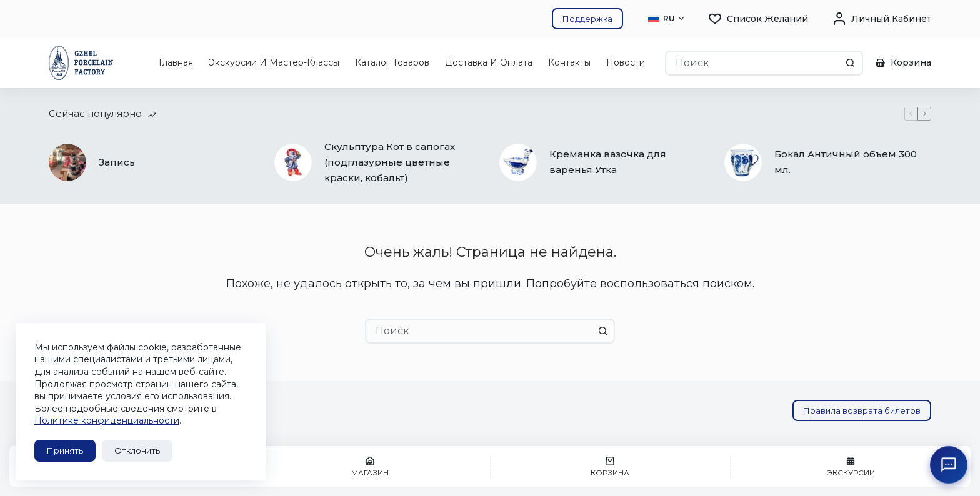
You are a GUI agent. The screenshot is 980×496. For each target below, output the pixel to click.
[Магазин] (370, 466)
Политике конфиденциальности (107, 420)
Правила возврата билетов (862, 410)
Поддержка (587, 19)
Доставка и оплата (489, 62)
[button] (666, 19)
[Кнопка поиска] (851, 63)
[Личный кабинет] (882, 19)
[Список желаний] (758, 19)
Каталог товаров (392, 62)
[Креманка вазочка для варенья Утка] (518, 162)
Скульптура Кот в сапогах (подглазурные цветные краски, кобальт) (390, 162)
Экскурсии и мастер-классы (274, 62)
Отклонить (137, 450)
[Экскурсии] (851, 466)
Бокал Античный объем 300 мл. (846, 162)
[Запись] (67, 162)
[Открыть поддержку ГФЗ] (949, 465)
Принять (65, 450)
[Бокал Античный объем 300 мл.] (743, 162)
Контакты (569, 62)
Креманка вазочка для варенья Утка (608, 162)
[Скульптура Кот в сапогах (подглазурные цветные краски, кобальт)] (293, 162)
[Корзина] (611, 466)
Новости (626, 62)
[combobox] (752, 63)
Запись (117, 162)
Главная (176, 62)
